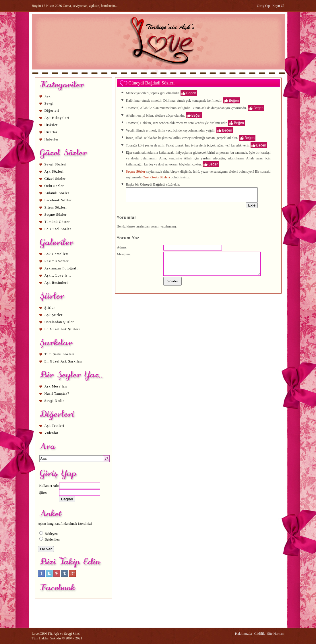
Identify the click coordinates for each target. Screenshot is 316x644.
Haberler (52, 139)
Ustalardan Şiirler (59, 322)
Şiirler (50, 308)
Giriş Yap (263, 6)
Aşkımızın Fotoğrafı (61, 268)
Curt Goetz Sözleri (156, 177)
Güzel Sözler (55, 179)
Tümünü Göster (57, 222)
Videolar (52, 433)
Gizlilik (260, 634)
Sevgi (49, 103)
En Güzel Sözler (58, 229)
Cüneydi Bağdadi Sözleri (152, 83)
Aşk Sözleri (54, 171)
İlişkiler (51, 125)
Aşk (48, 96)
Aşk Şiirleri (54, 315)
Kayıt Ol (278, 6)
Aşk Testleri (55, 426)
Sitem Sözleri (56, 207)
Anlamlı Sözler (57, 193)
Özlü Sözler (54, 186)
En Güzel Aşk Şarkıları (64, 361)
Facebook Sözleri (59, 200)
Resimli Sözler (57, 261)
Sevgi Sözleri (56, 164)
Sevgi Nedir (54, 401)
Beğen (191, 93)
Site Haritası (276, 634)
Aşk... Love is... (58, 275)
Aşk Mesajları (56, 386)
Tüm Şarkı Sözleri (60, 354)
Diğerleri (52, 111)
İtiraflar (51, 132)
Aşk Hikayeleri (57, 118)
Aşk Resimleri (56, 283)
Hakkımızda (244, 634)
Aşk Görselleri (57, 254)
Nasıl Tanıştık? (57, 394)
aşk (162, 138)
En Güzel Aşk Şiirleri (62, 329)
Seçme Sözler (56, 215)
